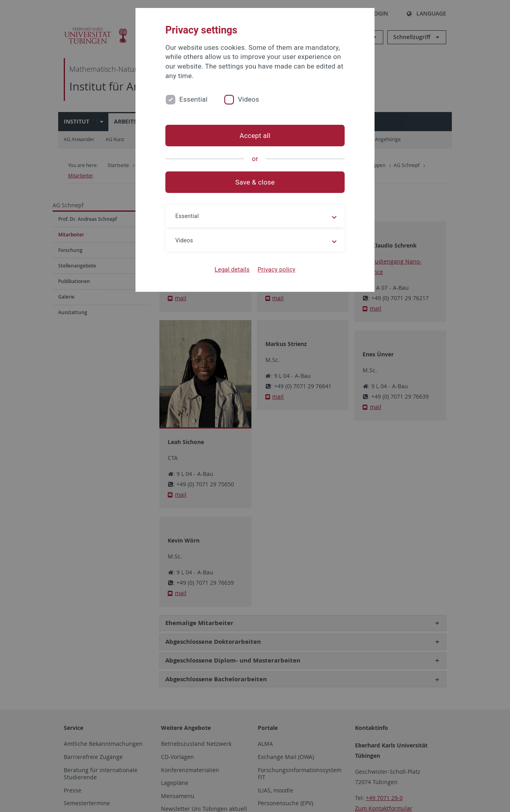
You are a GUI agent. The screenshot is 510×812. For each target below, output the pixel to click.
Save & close (255, 182)
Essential (193, 99)
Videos (249, 99)
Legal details (232, 269)
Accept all (255, 136)
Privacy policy (276, 269)
